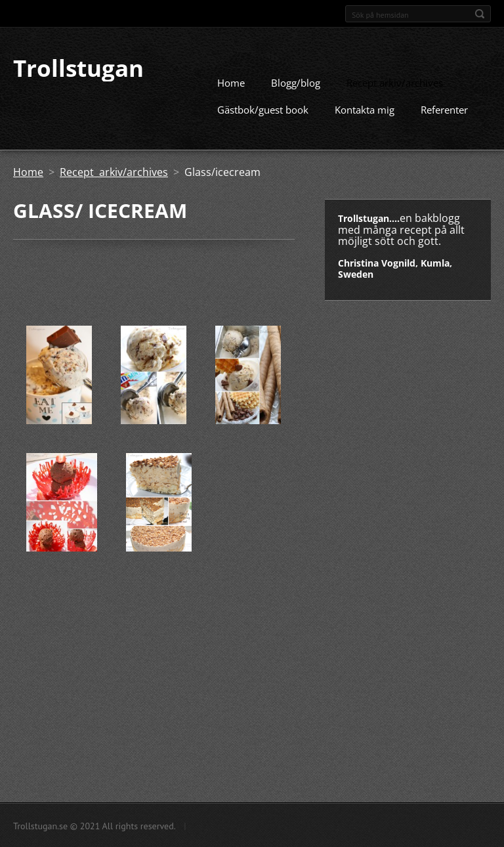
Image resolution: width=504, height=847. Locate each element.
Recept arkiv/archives (395, 82)
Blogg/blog (296, 82)
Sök (480, 14)
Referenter (444, 109)
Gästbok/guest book (263, 109)
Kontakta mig (365, 109)
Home (231, 82)
